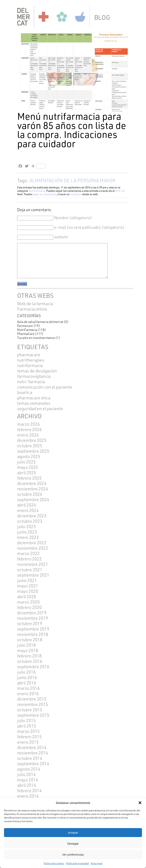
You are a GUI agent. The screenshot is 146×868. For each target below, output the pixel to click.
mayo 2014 (28, 780)
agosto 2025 (29, 456)
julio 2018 (26, 645)
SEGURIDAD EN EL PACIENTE (40, 408)
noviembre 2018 (33, 634)
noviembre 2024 (33, 489)
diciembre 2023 (32, 516)
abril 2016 (27, 683)
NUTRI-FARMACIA (31, 382)
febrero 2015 (29, 737)
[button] (140, 803)
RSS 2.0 (120, 191)
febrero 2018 (29, 656)
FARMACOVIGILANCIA (34, 376)
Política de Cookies (54, 863)
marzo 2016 (28, 688)
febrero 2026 (29, 429)
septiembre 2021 (33, 575)
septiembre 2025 (33, 451)
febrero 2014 (29, 790)
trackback (76, 194)
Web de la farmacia (35, 303)
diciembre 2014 (32, 747)
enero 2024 (28, 510)
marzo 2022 (28, 553)
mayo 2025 (28, 467)
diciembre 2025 (32, 440)
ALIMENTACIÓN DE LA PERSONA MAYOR (73, 180)
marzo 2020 (28, 602)
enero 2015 (28, 742)
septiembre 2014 (33, 764)
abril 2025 (27, 473)
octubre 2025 (30, 446)
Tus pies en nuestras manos (36, 338)
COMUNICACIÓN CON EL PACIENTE (45, 387)
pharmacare (29, 355)
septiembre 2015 (33, 715)
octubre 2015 (30, 710)
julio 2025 (26, 462)
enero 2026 (28, 435)
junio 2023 (27, 532)
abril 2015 (27, 726)
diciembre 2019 (32, 613)
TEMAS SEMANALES (34, 403)
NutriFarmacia (37, 191)
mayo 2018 (28, 650)
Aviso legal (97, 863)
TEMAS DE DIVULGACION (37, 371)
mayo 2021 (28, 586)
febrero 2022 (29, 559)
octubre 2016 (30, 661)
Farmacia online (32, 309)
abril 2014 (27, 785)
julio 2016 (26, 672)
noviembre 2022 (33, 548)
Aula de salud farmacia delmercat (40, 322)
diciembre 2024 (32, 483)
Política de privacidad (77, 863)
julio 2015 (26, 720)
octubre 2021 (30, 570)
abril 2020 (27, 596)
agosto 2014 (29, 769)
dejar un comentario (44, 194)
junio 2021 (27, 580)
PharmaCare (26, 334)
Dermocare (25, 326)
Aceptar (73, 833)
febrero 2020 (29, 607)
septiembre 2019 (33, 629)
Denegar (73, 844)
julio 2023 (26, 526)
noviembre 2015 (33, 704)
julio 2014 (26, 774)
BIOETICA (25, 392)
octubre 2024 (30, 494)
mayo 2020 (28, 591)
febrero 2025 (29, 478)
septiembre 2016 (33, 667)
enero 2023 (28, 537)
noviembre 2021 (33, 564)
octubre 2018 (30, 640)
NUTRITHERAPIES (31, 360)
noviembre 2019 (33, 618)
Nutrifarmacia (30, 365)
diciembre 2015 (32, 699)
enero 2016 (28, 693)
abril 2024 (27, 505)
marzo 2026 (28, 424)
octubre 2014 (30, 758)
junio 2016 (27, 677)
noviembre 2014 (33, 753)
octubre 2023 (30, 521)
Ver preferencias (73, 855)
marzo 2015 (28, 731)
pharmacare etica (34, 398)
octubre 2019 (30, 623)
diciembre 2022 (32, 543)
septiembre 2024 (33, 499)
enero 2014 (28, 796)
